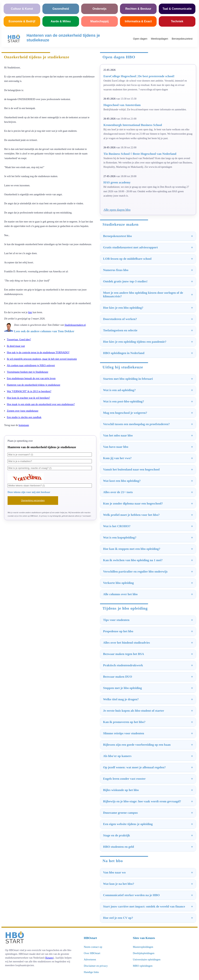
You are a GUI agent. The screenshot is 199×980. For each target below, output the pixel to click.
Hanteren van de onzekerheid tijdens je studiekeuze (34, 385)
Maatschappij (99, 21)
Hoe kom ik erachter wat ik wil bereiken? (28, 398)
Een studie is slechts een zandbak (24, 417)
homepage (24, 425)
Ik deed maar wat (16, 346)
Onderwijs (99, 9)
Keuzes (49, 958)
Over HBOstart (92, 953)
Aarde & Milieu (61, 21)
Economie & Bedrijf (22, 21)
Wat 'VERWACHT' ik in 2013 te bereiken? (29, 391)
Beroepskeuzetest (182, 39)
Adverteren (90, 959)
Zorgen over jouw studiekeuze (23, 411)
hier (30, 312)
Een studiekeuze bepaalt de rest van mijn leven (31, 378)
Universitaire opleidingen (147, 959)
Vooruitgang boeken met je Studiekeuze (28, 372)
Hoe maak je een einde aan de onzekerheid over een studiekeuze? (41, 404)
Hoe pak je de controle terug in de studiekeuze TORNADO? (38, 352)
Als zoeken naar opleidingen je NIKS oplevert (31, 365)
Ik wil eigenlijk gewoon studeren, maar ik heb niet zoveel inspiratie (42, 359)
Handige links (91, 972)
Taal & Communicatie (177, 9)
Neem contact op (93, 947)
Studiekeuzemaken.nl (75, 325)
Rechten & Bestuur (138, 9)
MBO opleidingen (143, 966)
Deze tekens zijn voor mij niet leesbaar (29, 492)
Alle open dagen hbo (117, 210)
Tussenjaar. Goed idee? (19, 339)
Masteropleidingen (143, 947)
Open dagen (140, 39)
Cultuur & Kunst (22, 9)
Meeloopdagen (160, 39)
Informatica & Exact (138, 21)
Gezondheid (61, 9)
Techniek (177, 21)
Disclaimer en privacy (96, 966)
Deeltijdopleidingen (144, 953)
